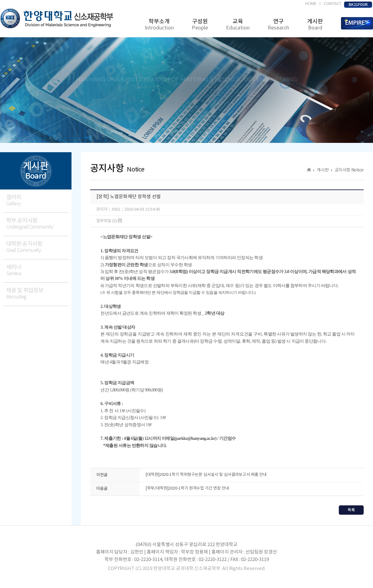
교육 (238, 25)
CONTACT (332, 4)
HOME (311, 4)
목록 (351, 510)
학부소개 (159, 25)
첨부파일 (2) (109, 221)
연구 (278, 25)
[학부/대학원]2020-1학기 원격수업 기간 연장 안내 (187, 488)
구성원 (200, 25)
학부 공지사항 (37, 224)
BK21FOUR (358, 5)
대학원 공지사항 (37, 247)
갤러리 (37, 201)
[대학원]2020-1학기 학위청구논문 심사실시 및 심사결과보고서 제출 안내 (206, 475)
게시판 (315, 25)
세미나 (37, 270)
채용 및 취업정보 (37, 294)
